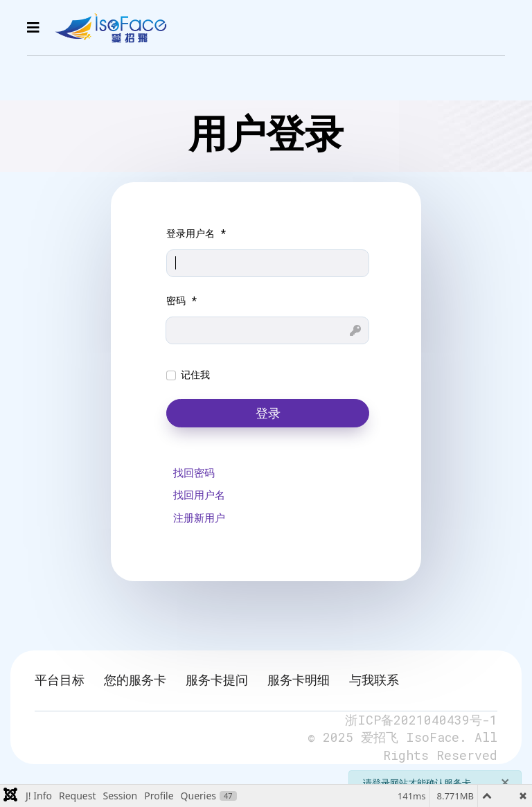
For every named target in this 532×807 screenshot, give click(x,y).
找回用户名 (199, 495)
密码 (182, 300)
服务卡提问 (217, 680)
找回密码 (194, 473)
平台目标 (60, 680)
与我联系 (374, 680)
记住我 (195, 374)
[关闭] (505, 781)
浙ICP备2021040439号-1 (421, 720)
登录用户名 (196, 233)
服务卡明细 (299, 680)
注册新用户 (199, 518)
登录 (268, 413)
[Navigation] (33, 28)
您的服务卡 (135, 680)
